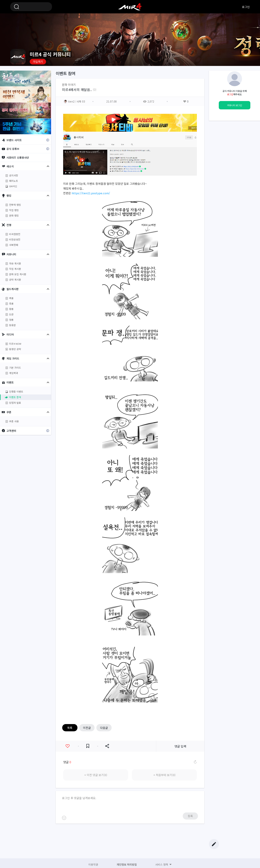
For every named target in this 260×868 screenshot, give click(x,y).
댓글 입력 (180, 746)
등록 (190, 816)
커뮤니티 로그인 (235, 105)
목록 (70, 728)
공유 (107, 746)
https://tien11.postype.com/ (91, 193)
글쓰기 (214, 844)
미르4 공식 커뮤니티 (130, 7)
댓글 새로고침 (195, 762)
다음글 (104, 728)
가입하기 (38, 62)
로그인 (246, 7)
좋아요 (68, 746)
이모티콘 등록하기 (64, 818)
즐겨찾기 (88, 746)
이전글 (87, 728)
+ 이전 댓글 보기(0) (96, 775)
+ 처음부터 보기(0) (164, 775)
